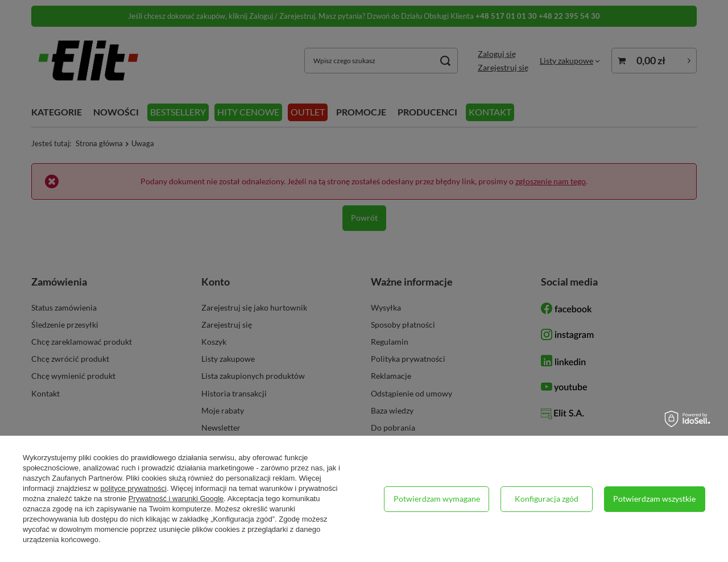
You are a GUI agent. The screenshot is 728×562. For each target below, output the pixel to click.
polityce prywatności (134, 488)
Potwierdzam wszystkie (654, 499)
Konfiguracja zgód (547, 499)
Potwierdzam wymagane (437, 499)
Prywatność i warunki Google (176, 499)
